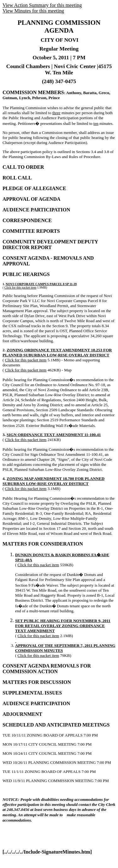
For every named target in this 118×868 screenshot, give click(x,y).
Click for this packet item (20, 288)
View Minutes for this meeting (33, 11)
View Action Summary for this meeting (42, 5)
